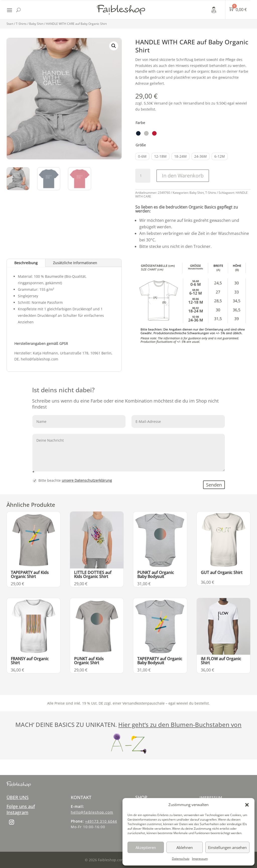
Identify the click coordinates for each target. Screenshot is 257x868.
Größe (141, 145)
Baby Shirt (36, 24)
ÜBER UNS (18, 797)
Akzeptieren (146, 847)
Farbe (140, 123)
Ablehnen (185, 847)
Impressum (200, 859)
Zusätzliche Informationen (75, 263)
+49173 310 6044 (101, 821)
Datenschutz (181, 859)
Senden (214, 485)
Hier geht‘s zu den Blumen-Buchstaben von (180, 725)
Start (10, 24)
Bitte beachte (72, 480)
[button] (247, 805)
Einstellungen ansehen (227, 847)
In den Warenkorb (183, 176)
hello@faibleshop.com (92, 812)
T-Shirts (21, 24)
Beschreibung (26, 263)
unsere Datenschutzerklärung (87, 480)
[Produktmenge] (143, 176)
